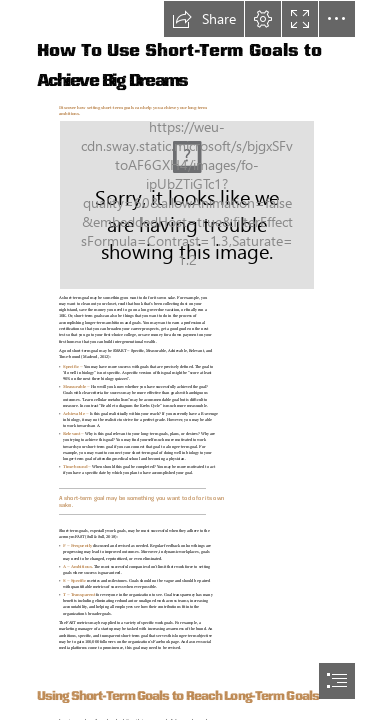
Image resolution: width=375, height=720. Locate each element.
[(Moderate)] (187, 205)
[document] (187, 360)
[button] (204, 19)
